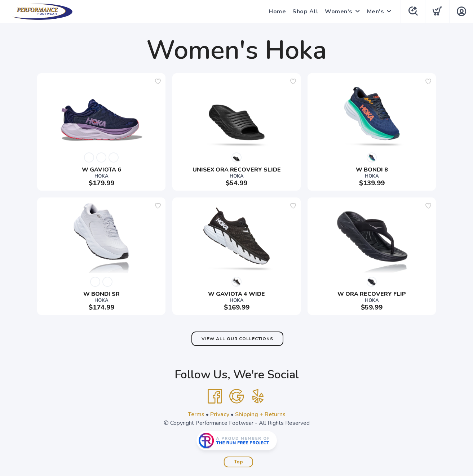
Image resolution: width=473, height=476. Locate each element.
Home (277, 12)
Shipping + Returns (260, 414)
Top (238, 462)
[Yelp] (258, 396)
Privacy (220, 414)
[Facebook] (215, 396)
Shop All (305, 12)
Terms (196, 414)
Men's (376, 12)
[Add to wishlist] (158, 81)
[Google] (236, 396)
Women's (339, 12)
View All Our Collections (237, 339)
